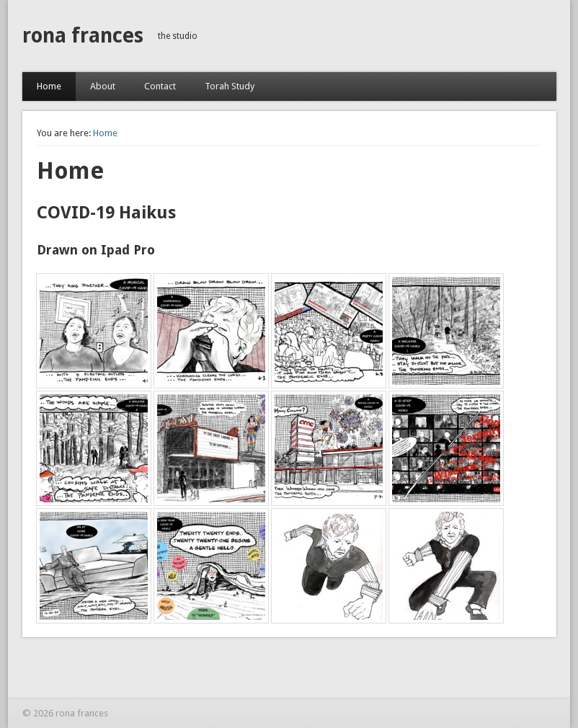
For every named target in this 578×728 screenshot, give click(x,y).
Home (49, 86)
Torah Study (230, 86)
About (103, 86)
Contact (160, 86)
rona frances (83, 36)
